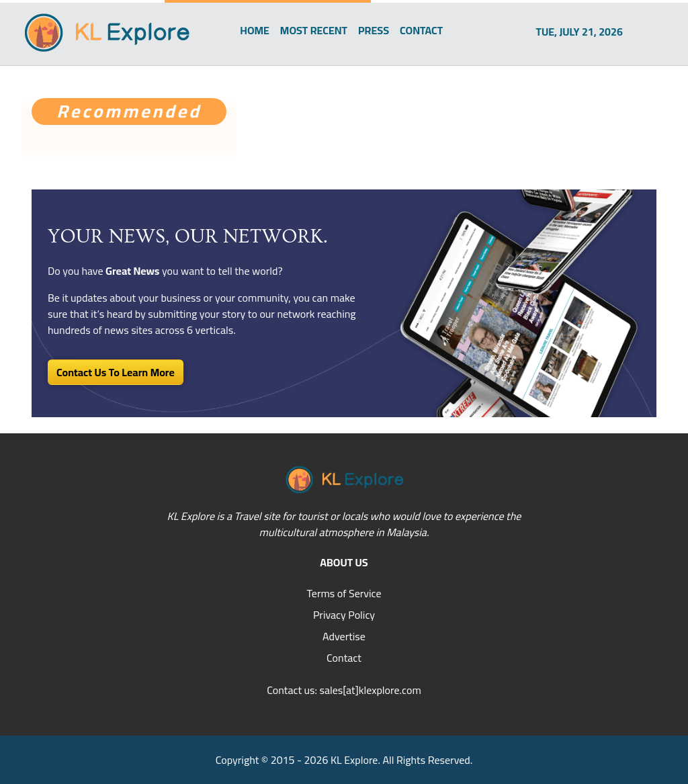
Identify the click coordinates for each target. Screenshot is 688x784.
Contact (344, 658)
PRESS (374, 30)
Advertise (344, 636)
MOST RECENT (314, 30)
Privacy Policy (344, 615)
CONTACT (421, 30)
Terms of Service (344, 593)
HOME (255, 30)
